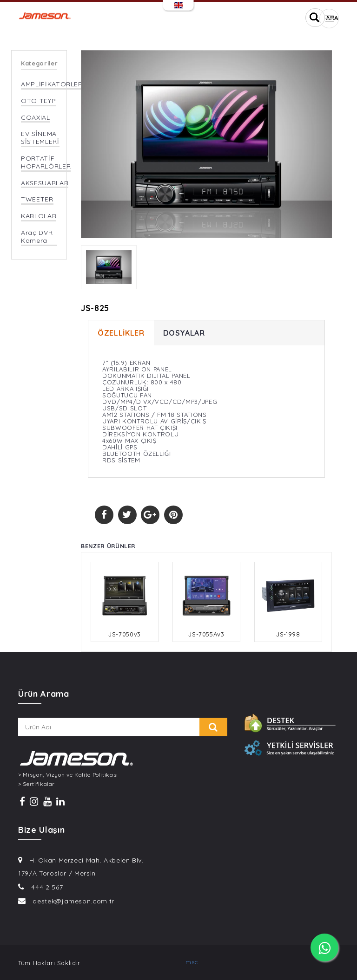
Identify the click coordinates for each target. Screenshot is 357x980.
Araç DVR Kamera (37, 237)
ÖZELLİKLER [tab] (121, 333)
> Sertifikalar (36, 784)
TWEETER (37, 199)
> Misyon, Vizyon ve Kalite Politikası (68, 775)
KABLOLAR (39, 216)
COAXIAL (36, 118)
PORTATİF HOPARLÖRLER (46, 162)
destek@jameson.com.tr (73, 901)
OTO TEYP (38, 101)
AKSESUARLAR (45, 183)
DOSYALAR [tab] (184, 333)
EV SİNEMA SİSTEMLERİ (40, 138)
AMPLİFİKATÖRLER (52, 84)
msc (192, 962)
